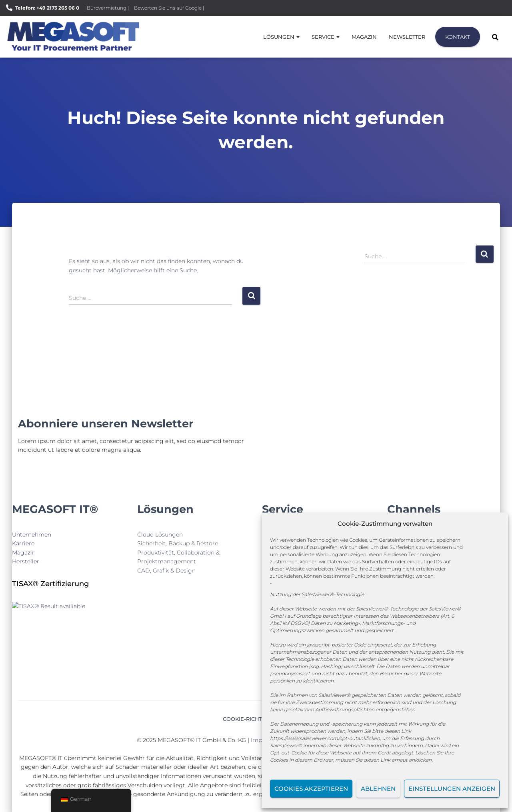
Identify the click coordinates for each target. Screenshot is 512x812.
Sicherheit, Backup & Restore (178, 543)
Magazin (364, 37)
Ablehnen (378, 789)
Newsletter (407, 37)
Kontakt (458, 37)
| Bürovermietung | (107, 8)
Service (326, 37)
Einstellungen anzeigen (452, 789)
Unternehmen (32, 535)
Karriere (23, 543)
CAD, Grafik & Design (166, 571)
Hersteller (26, 561)
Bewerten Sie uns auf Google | (169, 8)
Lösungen (281, 37)
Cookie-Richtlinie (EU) (256, 719)
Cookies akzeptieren (311, 789)
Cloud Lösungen (160, 535)
